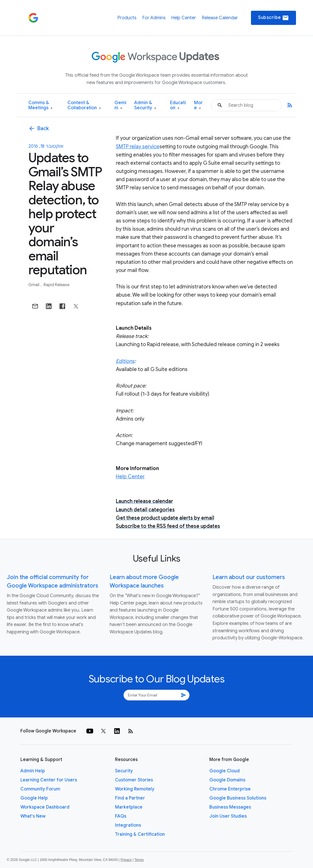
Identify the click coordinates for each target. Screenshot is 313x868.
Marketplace (129, 807)
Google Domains (227, 780)
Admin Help (33, 771)
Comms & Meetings (40, 105)
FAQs (121, 816)
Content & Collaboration (84, 105)
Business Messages (230, 807)
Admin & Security (145, 105)
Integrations (128, 825)
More (198, 105)
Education (178, 105)
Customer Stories (134, 780)
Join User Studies (228, 816)
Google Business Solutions (238, 798)
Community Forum (40, 789)
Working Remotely (135, 789)
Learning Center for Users (49, 780)
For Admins (154, 18)
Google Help (34, 798)
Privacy (126, 860)
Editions (125, 361)
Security (124, 771)
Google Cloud (224, 771)
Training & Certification (140, 834)
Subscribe (273, 18)
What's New (33, 816)
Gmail (34, 285)
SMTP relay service (138, 147)
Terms (139, 860)
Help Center (184, 18)
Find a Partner (130, 798)
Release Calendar (220, 18)
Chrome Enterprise (230, 789)
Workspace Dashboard (45, 807)
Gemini (120, 105)
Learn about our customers (249, 577)
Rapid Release (57, 285)
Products (127, 18)
